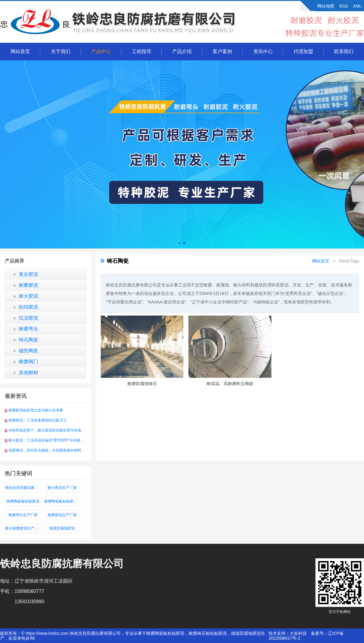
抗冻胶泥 (29, 318)
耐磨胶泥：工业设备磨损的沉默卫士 (38, 420)
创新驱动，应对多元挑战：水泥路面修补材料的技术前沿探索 (58, 450)
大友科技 (298, 633)
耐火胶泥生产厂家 (62, 488)
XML (357, 6)
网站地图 (326, 6)
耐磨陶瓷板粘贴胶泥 (23, 501)
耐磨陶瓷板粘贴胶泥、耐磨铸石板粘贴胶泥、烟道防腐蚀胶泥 (62, 501)
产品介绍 (182, 51)
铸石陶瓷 (29, 340)
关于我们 (61, 51)
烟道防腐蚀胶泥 (62, 528)
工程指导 (142, 51)
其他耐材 (29, 372)
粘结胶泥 (29, 307)
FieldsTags (349, 261)
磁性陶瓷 (29, 351)
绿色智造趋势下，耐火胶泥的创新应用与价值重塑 (49, 430)
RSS (344, 6)
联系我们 (344, 51)
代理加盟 (303, 51)
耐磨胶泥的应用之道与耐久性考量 (36, 410)
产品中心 (101, 51)
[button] (180, 243)
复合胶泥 (29, 274)
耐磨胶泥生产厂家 (62, 515)
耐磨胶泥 (29, 285)
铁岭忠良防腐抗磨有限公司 (23, 488)
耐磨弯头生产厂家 (23, 515)
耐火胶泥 (29, 296)
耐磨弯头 (29, 329)
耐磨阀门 (29, 362)
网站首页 (20, 51)
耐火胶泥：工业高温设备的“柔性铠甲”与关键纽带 (48, 440)
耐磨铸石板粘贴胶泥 (208, 633)
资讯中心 (263, 51)
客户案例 (222, 51)
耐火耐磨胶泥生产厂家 (23, 528)
